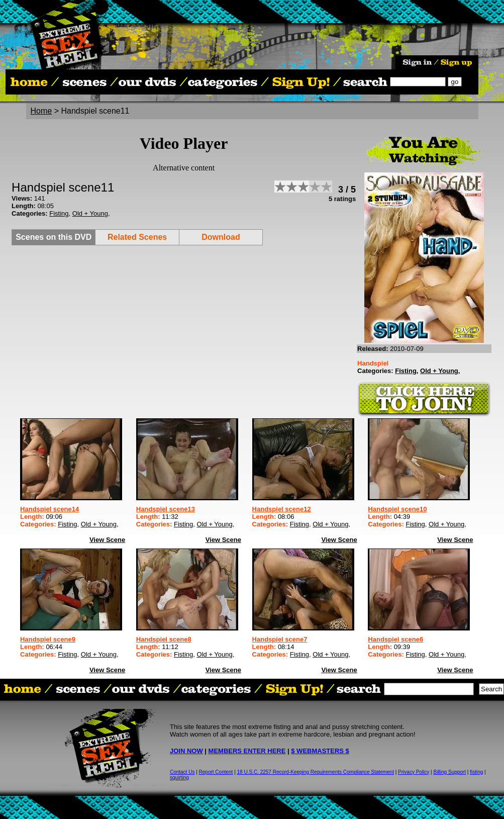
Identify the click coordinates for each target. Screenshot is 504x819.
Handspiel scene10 (397, 509)
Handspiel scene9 (48, 639)
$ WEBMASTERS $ (320, 751)
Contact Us (182, 772)
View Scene (107, 540)
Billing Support (450, 772)
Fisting (59, 213)
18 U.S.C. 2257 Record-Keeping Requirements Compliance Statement (316, 772)
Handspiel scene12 (282, 509)
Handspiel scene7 (280, 639)
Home (41, 111)
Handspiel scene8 (164, 639)
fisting (476, 772)
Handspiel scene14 (49, 509)
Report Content (216, 772)
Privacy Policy (414, 772)
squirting (179, 778)
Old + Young (90, 213)
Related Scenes (137, 237)
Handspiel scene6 (395, 639)
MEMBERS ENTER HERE (247, 751)
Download (221, 237)
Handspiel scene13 (166, 509)
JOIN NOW (186, 751)
